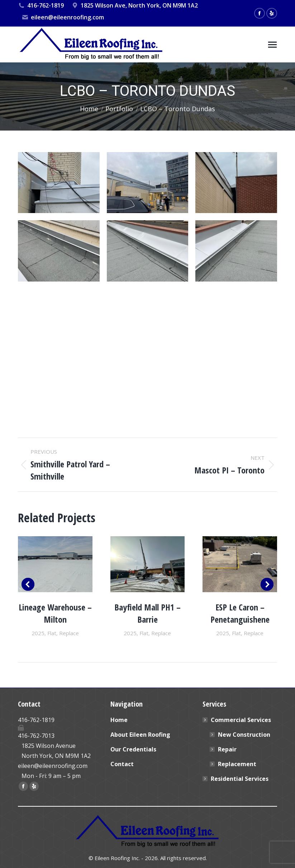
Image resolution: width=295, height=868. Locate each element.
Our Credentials (133, 749)
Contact (122, 764)
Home (119, 720)
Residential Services (240, 779)
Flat (52, 633)
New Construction (244, 735)
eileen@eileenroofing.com (63, 17)
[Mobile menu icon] (272, 45)
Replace (69, 633)
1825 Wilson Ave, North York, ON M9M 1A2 (134, 5)
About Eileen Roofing (140, 735)
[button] (28, 584)
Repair (227, 749)
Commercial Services (237, 720)
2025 (38, 633)
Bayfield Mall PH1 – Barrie (147, 613)
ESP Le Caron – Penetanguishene (240, 613)
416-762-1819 (41, 5)
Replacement (237, 764)
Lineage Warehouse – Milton (55, 613)
